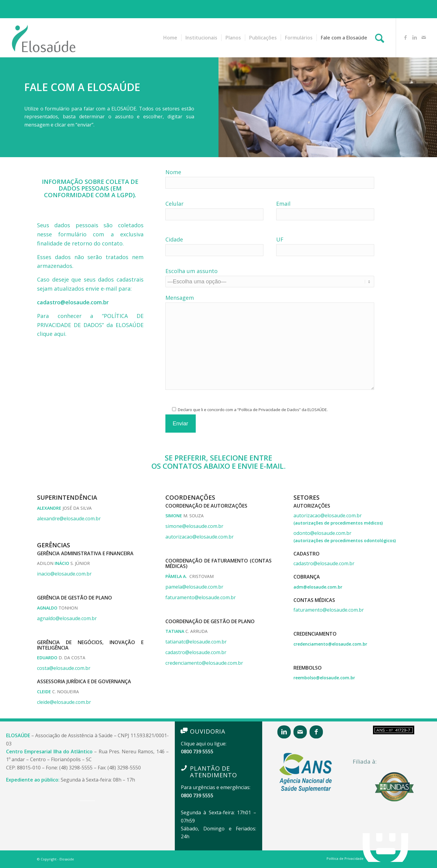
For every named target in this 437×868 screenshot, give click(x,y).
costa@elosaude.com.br (64, 668)
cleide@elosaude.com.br (64, 702)
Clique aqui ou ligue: (204, 744)
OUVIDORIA (208, 731)
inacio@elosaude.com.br (64, 574)
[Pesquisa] (380, 38)
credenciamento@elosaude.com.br (204, 663)
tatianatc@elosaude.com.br (196, 642)
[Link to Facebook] (405, 37)
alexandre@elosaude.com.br (69, 518)
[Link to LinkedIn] (415, 37)
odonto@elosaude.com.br (322, 533)
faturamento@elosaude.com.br (201, 597)
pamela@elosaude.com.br (194, 587)
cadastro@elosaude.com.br (196, 652)
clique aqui (51, 334)
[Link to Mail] (424, 37)
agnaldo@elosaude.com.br (67, 618)
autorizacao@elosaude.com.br (200, 537)
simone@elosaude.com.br (194, 526)
